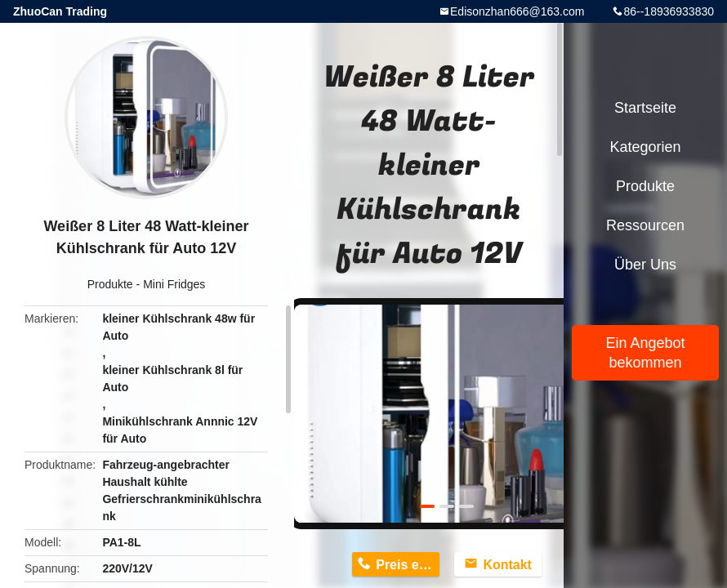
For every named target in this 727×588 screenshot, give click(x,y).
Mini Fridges (174, 284)
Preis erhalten (408, 565)
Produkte (110, 284)
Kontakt (507, 565)
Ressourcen (645, 225)
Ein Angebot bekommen (645, 353)
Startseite (645, 108)
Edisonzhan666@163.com (517, 11)
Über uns (645, 265)
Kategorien (645, 147)
